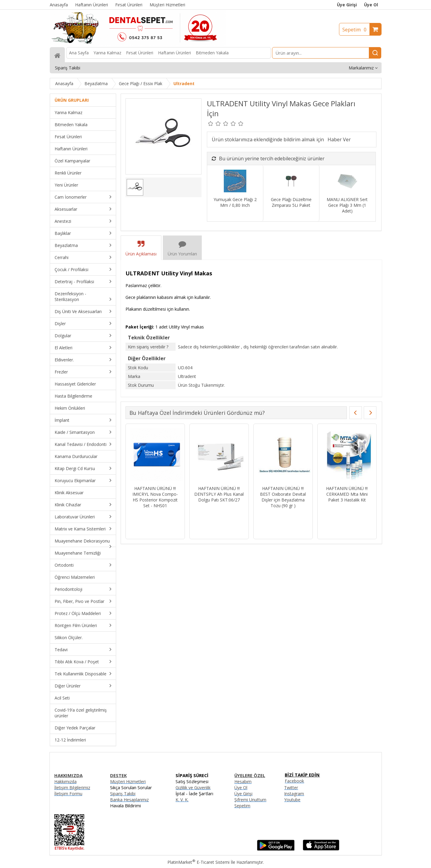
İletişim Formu (68, 794)
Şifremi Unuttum (250, 800)
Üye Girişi (347, 5)
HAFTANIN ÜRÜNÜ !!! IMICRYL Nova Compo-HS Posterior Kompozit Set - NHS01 (155, 497)
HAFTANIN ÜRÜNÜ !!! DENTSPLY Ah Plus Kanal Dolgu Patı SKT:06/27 (219, 494)
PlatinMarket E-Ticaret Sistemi (198, 862)
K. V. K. (182, 800)
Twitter (291, 788)
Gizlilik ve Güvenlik (193, 788)
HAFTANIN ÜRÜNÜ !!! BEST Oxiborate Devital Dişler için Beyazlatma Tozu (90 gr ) (283, 497)
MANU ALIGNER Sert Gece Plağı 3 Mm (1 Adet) (347, 205)
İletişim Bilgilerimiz (72, 788)
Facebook (294, 781)
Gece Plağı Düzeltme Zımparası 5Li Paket (291, 202)
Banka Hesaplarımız (129, 800)
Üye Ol (371, 5)
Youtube (292, 800)
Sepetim (356, 30)
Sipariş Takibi (123, 794)
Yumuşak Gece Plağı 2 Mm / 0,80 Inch (235, 202)
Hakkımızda (65, 782)
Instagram (294, 794)
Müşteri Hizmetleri (128, 782)
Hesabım (243, 782)
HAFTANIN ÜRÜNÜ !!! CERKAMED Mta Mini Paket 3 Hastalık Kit (347, 494)
